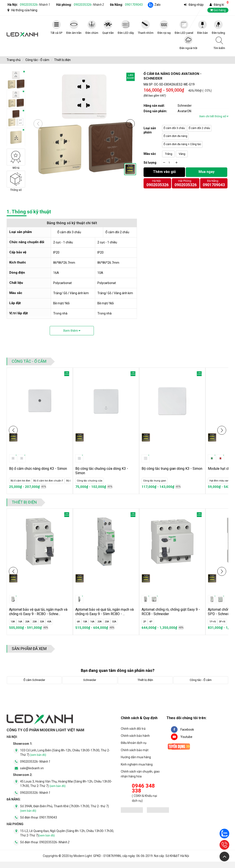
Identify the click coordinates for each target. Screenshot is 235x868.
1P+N (213, 622)
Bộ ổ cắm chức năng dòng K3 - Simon (38, 469)
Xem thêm (72, 331)
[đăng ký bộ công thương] (132, 811)
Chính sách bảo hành (135, 736)
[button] (130, 124)
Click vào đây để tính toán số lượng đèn (202, 162)
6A (78, 622)
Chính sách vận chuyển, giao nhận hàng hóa (140, 774)
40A (49, 622)
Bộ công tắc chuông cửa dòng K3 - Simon (102, 471)
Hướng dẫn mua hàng (136, 757)
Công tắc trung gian (155, 481)
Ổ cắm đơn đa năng (175, 136)
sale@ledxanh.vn (32, 775)
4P (151, 622)
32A (42, 622)
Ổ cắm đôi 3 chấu (174, 128)
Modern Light (83, 862)
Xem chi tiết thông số (214, 116)
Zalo (157, 5)
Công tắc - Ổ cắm (37, 60)
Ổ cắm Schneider (34, 680)
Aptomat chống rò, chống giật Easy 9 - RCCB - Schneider (171, 612)
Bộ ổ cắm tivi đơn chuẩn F (48, 481)
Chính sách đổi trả (133, 729)
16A (20, 622)
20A (27, 622)
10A (13, 622)
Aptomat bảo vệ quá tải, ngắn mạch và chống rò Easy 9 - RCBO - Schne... (38, 612)
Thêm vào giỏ (164, 172)
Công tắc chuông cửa (90, 481)
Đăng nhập (196, 5)
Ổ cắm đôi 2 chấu (199, 128)
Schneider (90, 680)
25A (35, 622)
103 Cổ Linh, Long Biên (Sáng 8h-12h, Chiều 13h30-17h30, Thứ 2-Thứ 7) (65, 759)
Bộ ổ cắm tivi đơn (20, 481)
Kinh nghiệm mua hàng (137, 764)
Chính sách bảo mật (135, 750)
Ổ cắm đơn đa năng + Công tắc (182, 144)
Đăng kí (219, 5)
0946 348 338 (143, 788)
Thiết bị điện (62, 60)
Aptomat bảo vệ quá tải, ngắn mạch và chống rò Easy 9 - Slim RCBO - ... (104, 612)
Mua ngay (207, 172)
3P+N (222, 622)
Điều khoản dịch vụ (134, 743)
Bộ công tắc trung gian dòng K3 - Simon (172, 469)
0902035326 (35, 5)
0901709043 (134, 5)
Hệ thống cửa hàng (24, 10)
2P (145, 622)
